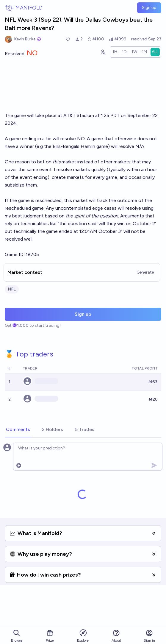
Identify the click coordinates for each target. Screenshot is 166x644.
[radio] (115, 52)
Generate (145, 272)
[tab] (18, 430)
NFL (12, 289)
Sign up (149, 8)
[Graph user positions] (103, 52)
